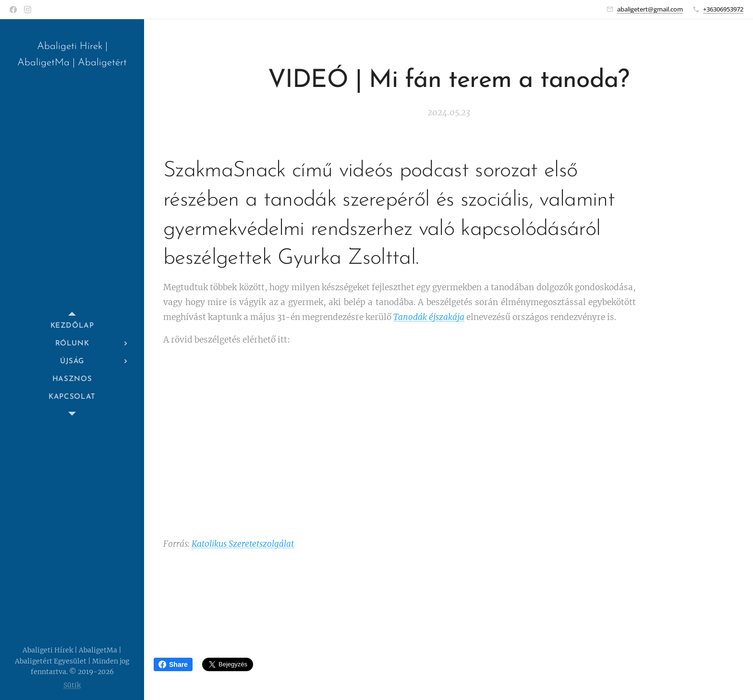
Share (173, 664)
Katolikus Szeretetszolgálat (243, 544)
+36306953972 (723, 9)
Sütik (72, 685)
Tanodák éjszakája (429, 317)
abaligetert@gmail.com (650, 9)
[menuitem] (72, 326)
